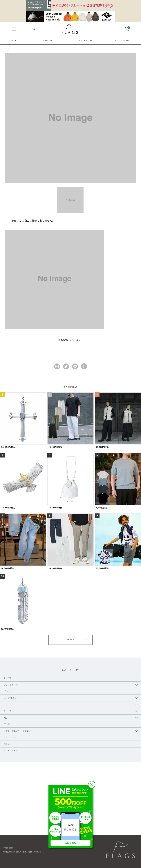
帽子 (6, 718)
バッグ (7, 704)
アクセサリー (10, 737)
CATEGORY (49, 40)
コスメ (7, 744)
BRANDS (16, 40)
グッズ (7, 724)
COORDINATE (122, 40)
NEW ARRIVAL (85, 40)
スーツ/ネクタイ (11, 698)
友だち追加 (70, 843)
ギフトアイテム (11, 750)
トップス (8, 678)
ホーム (6, 49)
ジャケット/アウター (13, 685)
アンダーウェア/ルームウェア (17, 731)
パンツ (7, 691)
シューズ (8, 711)
